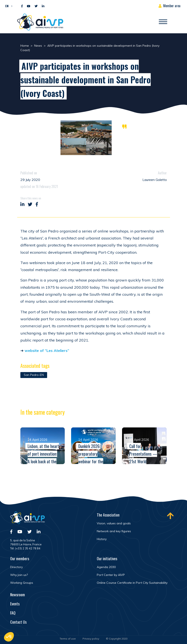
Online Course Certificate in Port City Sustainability (132, 583)
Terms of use (68, 639)
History (102, 539)
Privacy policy (91, 639)
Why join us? (19, 575)
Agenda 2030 (106, 567)
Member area (172, 6)
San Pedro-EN (34, 375)
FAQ (13, 613)
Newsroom (18, 595)
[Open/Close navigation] (163, 22)
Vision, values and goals (114, 523)
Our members (20, 559)
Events (15, 604)
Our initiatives (107, 559)
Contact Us (18, 622)
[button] (8, 6)
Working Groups (22, 583)
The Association (108, 515)
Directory (16, 567)
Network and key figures (114, 531)
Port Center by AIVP (111, 575)
